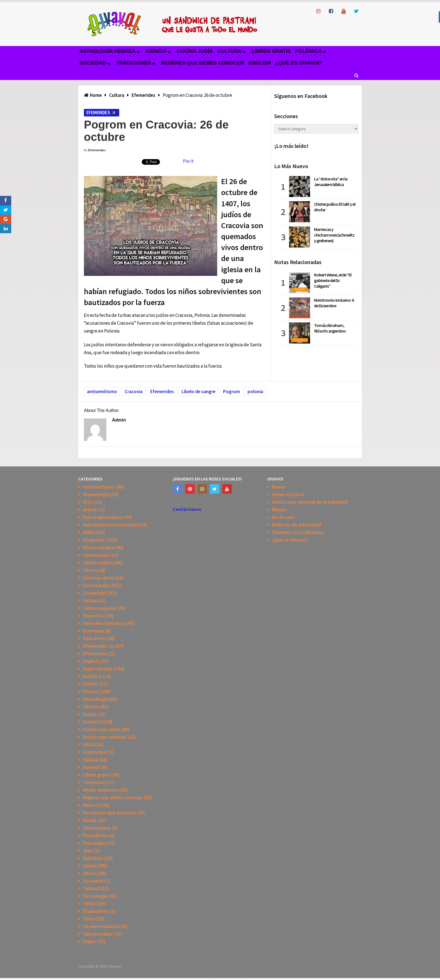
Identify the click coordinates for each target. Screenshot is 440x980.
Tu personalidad (100, 926)
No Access (283, 517)
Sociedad (93, 63)
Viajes (89, 941)
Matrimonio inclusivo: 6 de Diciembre (334, 303)
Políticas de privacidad (296, 525)
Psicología (94, 843)
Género (91, 707)
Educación (94, 638)
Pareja (90, 820)
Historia (92, 722)
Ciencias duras (98, 578)
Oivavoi (115, 966)
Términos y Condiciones (298, 532)
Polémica (309, 51)
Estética (92, 676)
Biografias (94, 540)
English (260, 63)
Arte (88, 502)
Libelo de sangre (199, 391)
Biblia (89, 532)
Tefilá (89, 904)
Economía (94, 631)
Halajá (90, 714)
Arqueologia (96, 494)
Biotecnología (98, 547)
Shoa (89, 873)
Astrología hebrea (107, 51)
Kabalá (90, 760)
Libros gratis (271, 51)
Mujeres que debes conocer (202, 63)
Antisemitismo (99, 487)
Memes (279, 510)
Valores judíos (98, 934)
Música (90, 805)
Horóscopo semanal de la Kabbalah (310, 502)
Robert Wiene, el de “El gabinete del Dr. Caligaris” (333, 280)
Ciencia (156, 51)
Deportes (93, 616)
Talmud (91, 888)
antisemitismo (102, 391)
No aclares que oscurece (110, 813)
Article (90, 510)
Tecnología (95, 896)
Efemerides (98, 113)
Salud (89, 866)
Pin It (188, 161)
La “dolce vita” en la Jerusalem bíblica (331, 182)
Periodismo (95, 835)
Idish (88, 744)
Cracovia (134, 391)
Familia (90, 684)
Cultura (230, 51)
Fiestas (91, 691)
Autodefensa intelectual (110, 525)
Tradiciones (134, 63)
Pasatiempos (97, 828)
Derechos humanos (104, 623)
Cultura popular (100, 608)
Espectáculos (98, 669)
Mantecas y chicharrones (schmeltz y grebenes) (334, 235)
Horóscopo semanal (105, 737)
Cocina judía (195, 51)
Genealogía (95, 699)
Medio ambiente (101, 790)
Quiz (88, 850)
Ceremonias (96, 555)
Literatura (94, 782)
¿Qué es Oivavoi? (299, 63)
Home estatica (288, 494)
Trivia (89, 919)
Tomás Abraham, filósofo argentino (330, 328)
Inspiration (95, 752)
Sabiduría (93, 858)
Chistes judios (98, 563)
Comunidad (95, 593)
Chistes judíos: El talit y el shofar (335, 207)
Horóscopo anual (101, 729)
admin (119, 420)
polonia (255, 391)
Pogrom (232, 391)
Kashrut (91, 767)
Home (278, 487)
